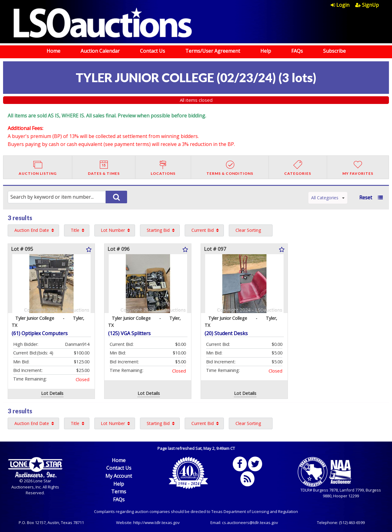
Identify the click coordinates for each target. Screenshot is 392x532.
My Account (119, 476)
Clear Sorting (248, 230)
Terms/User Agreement (213, 51)
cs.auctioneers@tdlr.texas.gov (250, 522)
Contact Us (153, 51)
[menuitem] (343, 5)
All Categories (328, 198)
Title (75, 230)
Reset (366, 197)
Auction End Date (32, 230)
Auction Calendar (100, 51)
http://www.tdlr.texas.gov (156, 522)
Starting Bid (158, 230)
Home (53, 51)
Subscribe (334, 51)
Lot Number (113, 230)
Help (266, 51)
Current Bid (203, 230)
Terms (119, 492)
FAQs (297, 51)
